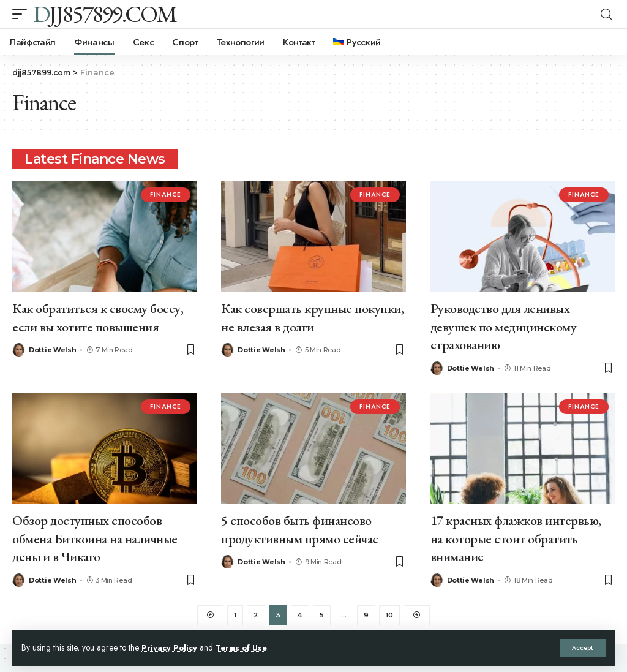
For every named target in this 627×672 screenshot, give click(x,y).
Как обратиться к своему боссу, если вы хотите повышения (98, 317)
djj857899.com (105, 14)
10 (390, 612)
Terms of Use (244, 647)
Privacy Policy (170, 647)
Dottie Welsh (52, 349)
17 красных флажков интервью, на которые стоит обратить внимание (516, 535)
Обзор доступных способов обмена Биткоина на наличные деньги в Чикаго (95, 535)
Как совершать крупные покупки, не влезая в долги (312, 317)
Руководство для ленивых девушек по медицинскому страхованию (504, 325)
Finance (166, 194)
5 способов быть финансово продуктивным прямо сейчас (300, 526)
